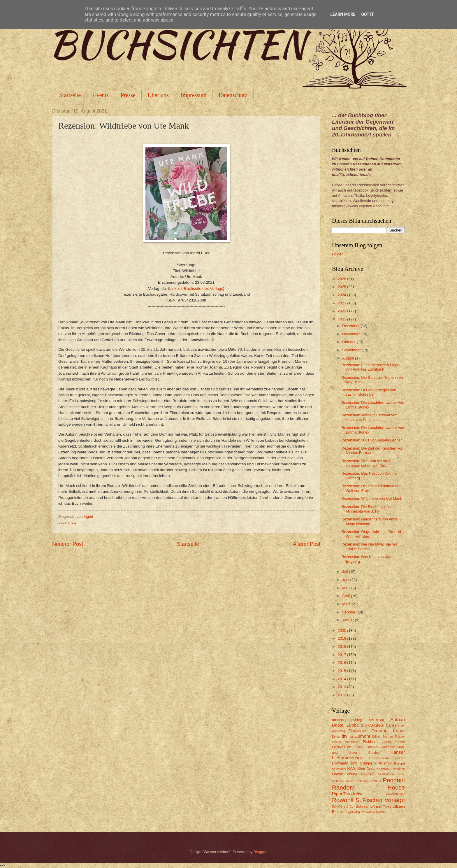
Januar (348, 620)
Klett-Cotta (367, 769)
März (347, 604)
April (346, 596)
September (352, 350)
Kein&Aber (339, 769)
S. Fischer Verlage (380, 800)
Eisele (386, 742)
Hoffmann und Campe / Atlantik (362, 763)
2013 (342, 687)
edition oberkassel (346, 742)
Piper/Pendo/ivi (347, 794)
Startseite (70, 95)
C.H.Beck (376, 725)
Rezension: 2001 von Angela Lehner (372, 440)
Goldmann (387, 747)
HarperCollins (379, 758)
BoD (364, 726)
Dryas (336, 737)
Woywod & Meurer (373, 812)
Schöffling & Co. (343, 807)
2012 (342, 695)
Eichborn (370, 742)
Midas (349, 781)
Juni (346, 580)
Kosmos (383, 769)
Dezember (351, 326)
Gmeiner (372, 747)
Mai (346, 588)
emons (400, 742)
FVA (348, 747)
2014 (342, 679)
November (351, 334)
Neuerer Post (68, 544)
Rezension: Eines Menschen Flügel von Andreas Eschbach (371, 367)
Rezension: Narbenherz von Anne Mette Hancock (369, 521)
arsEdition (377, 720)
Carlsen (392, 725)
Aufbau (398, 719)
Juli (346, 572)
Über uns (158, 95)
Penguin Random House (368, 784)
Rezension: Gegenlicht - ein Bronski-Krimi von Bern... (372, 534)
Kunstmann (397, 769)
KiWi (352, 768)
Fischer (338, 747)
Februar (349, 612)
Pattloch (376, 781)
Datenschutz (233, 95)
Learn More (343, 14)
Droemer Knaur (388, 731)
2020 (342, 631)
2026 (342, 279)
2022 (342, 311)
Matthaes (338, 781)
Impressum (194, 95)
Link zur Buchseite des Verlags (196, 289)
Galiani (358, 747)
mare (401, 774)
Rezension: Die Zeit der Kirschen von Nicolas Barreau (372, 450)
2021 (342, 319)
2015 (342, 671)
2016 (342, 663)
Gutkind (374, 753)
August (349, 358)
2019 (342, 638)
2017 (342, 655)
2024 (342, 295)
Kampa (399, 763)
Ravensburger (395, 794)
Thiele (387, 807)
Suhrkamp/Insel (369, 806)
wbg (357, 812)
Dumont (362, 736)
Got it (367, 14)
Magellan (368, 774)
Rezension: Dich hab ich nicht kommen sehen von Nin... (366, 463)
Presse (128, 95)
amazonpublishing (347, 720)
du (351, 737)
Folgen (338, 254)
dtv (74, 522)
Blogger (260, 852)
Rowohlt (343, 800)
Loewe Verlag (345, 774)
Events (101, 95)
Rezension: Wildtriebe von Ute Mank (372, 498)
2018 (342, 647)
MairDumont (386, 774)
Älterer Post (307, 544)
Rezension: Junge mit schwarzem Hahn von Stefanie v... (369, 417)
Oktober (349, 342)
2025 (342, 287)
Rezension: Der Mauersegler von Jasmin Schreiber (369, 392)
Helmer (400, 758)
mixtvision (362, 781)
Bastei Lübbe (346, 725)
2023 (342, 303)
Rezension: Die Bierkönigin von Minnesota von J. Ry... (367, 509)
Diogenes (358, 731)
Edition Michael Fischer (389, 737)
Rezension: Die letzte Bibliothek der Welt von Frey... (371, 488)
